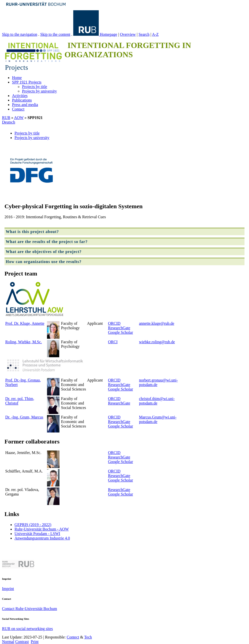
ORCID (114, 323)
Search (144, 34)
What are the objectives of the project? (44, 252)
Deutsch (8, 122)
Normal (8, 642)
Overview (128, 34)
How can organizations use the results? (44, 262)
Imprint (8, 589)
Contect (73, 637)
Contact (18, 109)
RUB (6, 118)
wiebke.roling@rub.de (157, 342)
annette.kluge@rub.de (157, 323)
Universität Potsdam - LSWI (37, 534)
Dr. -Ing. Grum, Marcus (24, 417)
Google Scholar (120, 332)
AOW (19, 118)
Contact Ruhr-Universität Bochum (29, 609)
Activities (20, 96)
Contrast (22, 642)
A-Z (155, 34)
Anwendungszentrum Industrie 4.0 (42, 538)
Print (35, 642)
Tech (88, 637)
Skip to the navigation (20, 34)
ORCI (113, 342)
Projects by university (39, 91)
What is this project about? (32, 232)
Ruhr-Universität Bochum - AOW (42, 529)
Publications (22, 100)
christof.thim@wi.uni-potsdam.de (157, 401)
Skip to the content (55, 34)
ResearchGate (119, 328)
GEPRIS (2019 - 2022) (33, 525)
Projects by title (34, 87)
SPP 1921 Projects (27, 82)
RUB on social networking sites (27, 629)
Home (17, 78)
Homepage (108, 34)
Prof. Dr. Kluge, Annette (25, 323)
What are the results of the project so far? (47, 242)
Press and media (25, 105)
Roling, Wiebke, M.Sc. (24, 342)
